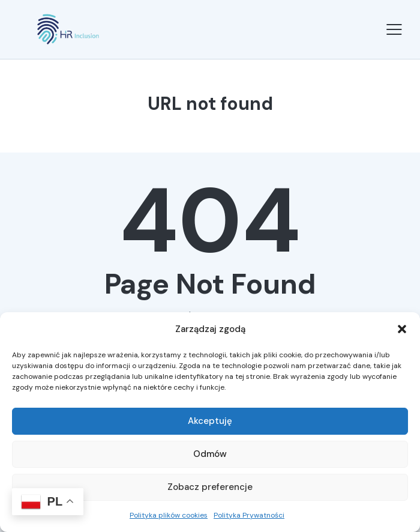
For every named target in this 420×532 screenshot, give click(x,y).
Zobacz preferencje (210, 487)
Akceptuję (210, 421)
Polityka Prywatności (249, 515)
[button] (402, 329)
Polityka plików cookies (169, 515)
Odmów (210, 454)
